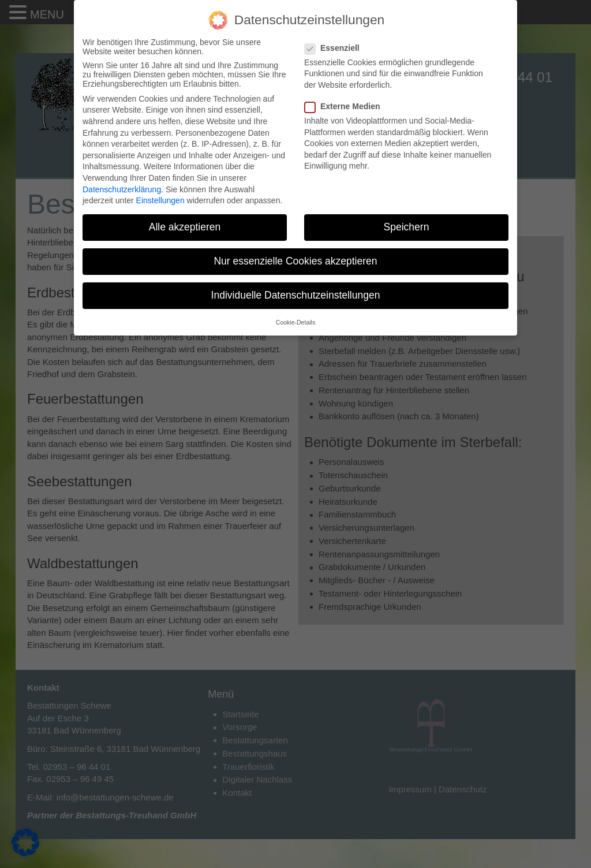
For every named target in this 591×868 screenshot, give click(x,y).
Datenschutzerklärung (122, 189)
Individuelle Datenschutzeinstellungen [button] (296, 295)
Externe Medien (346, 106)
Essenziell (336, 48)
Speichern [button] (407, 227)
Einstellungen (160, 200)
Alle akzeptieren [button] (185, 227)
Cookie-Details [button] (295, 322)
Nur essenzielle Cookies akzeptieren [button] (295, 261)
